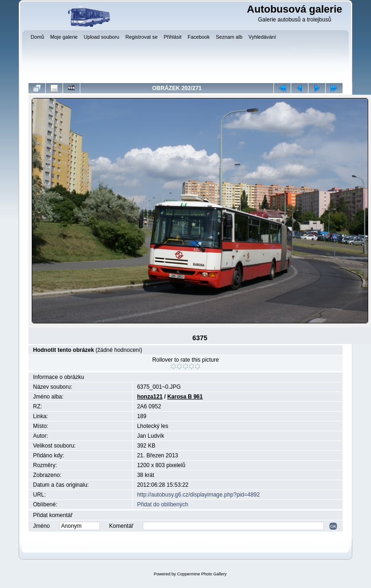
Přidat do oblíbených (163, 504)
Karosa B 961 (185, 397)
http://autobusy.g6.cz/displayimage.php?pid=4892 (199, 495)
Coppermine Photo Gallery (202, 574)
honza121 (150, 397)
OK (333, 526)
